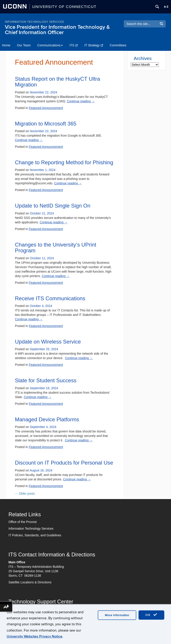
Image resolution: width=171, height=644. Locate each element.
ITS (74, 45)
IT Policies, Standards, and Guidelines (35, 535)
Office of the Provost (23, 522)
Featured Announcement (46, 108)
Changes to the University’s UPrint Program (56, 248)
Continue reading (81, 101)
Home (6, 45)
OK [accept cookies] (151, 615)
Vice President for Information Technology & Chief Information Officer (57, 30)
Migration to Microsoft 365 (46, 124)
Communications (50, 45)
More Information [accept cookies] (117, 615)
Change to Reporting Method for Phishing (64, 162)
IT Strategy (94, 45)
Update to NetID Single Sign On (53, 206)
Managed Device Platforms (47, 419)
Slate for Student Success (46, 380)
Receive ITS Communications (50, 298)
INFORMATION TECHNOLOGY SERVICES (35, 22)
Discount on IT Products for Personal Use (64, 463)
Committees (118, 45)
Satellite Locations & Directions (30, 582)
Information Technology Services (31, 529)
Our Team (24, 45)
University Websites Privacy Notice (35, 636)
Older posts (25, 494)
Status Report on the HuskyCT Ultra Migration (57, 82)
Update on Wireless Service (48, 342)
